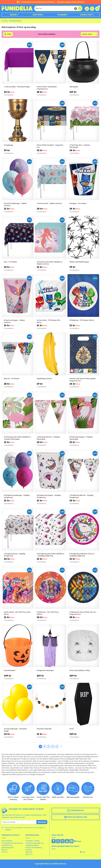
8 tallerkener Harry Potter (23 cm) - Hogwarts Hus (83, 613)
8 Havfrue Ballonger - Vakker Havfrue (15, 205)
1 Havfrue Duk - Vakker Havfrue (49, 203)
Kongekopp (9, 145)
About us (29, 854)
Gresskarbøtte (10, 670)
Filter (9, 34)
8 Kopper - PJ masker (78, 203)
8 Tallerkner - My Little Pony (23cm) (48, 613)
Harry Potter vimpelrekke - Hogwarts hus (47, 88)
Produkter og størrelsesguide (8, 846)
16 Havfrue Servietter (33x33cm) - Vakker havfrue (50, 263)
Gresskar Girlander (44, 729)
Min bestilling (7, 841)
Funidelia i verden (33, 841)
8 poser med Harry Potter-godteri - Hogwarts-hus (83, 380)
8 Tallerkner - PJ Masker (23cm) (82, 320)
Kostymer (37, 15)
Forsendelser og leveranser (12, 843)
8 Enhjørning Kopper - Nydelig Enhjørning (49, 496)
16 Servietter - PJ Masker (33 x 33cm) (49, 321)
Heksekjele (74, 87)
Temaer (13, 15)
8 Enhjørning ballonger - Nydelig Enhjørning (17, 496)
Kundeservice (76, 811)
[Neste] (61, 746)
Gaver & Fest (86, 15)
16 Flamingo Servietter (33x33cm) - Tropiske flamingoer (18, 438)
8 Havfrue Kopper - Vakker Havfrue (14, 321)
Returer (5, 850)
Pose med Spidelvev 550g (80, 670)
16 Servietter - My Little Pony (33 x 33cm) (17, 613)
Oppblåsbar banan (44, 378)
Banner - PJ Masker (12, 378)
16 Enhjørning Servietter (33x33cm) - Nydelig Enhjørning (50, 555)
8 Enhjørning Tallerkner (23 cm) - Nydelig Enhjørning (82, 555)
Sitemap (29, 852)
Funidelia (5, 21)
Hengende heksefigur (45, 670)
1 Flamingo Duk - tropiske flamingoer (80, 146)
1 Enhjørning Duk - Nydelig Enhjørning (15, 555)
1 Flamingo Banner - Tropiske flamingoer (48, 438)
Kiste (72, 729)
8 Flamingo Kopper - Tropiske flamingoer (81, 438)
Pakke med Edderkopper (79, 262)
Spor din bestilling (75, 817)
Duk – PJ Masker (10, 262)
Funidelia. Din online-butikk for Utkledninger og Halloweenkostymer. (17, 8)
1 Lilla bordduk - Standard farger (17, 87)
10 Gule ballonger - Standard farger (15, 730)
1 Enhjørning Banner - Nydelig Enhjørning (81, 496)
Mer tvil (4, 852)
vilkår (41, 828)
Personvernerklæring (34, 847)
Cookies (29, 850)
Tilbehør (62, 15)
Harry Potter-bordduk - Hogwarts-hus (50, 146)
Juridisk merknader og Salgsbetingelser (34, 844)
